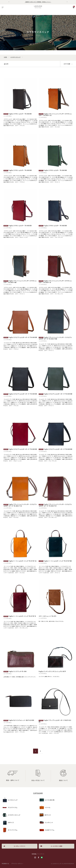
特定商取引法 (5, 864)
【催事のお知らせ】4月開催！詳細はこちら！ (38, 2)
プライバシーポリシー (17, 864)
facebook (38, 857)
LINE (42, 857)
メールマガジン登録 (56, 846)
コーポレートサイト (20, 846)
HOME (6, 57)
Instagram (35, 857)
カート (73, 7)
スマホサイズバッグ (15, 57)
